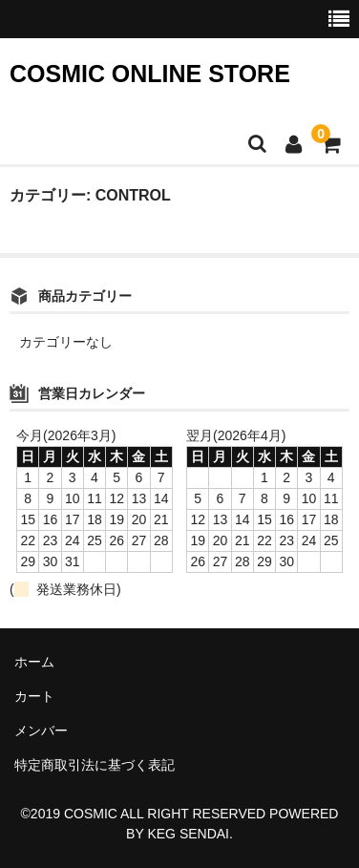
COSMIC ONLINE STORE (150, 74)
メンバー (41, 730)
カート (34, 696)
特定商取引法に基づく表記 (95, 765)
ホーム (34, 662)
